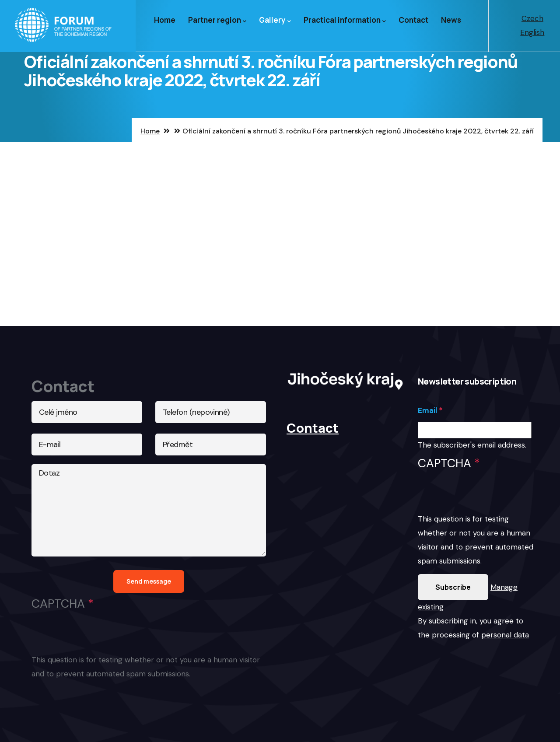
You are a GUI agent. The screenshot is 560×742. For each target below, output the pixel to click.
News (451, 20)
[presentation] (484, 495)
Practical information (345, 20)
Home (165, 20)
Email (427, 410)
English (532, 32)
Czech (532, 18)
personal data (505, 635)
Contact (413, 20)
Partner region (217, 20)
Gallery (275, 20)
